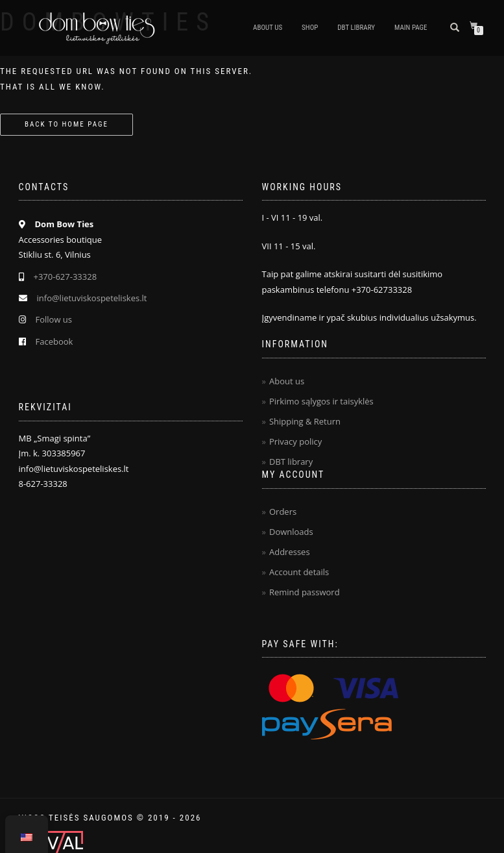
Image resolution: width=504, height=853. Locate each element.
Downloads (291, 532)
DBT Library (356, 28)
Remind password (305, 592)
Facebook (54, 341)
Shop (310, 28)
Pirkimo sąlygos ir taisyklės (321, 401)
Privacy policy (295, 441)
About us (268, 28)
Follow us (54, 319)
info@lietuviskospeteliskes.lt (92, 298)
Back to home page (66, 124)
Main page (411, 28)
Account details (299, 572)
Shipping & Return (305, 421)
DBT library (291, 462)
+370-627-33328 (66, 277)
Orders (283, 512)
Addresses (290, 552)
